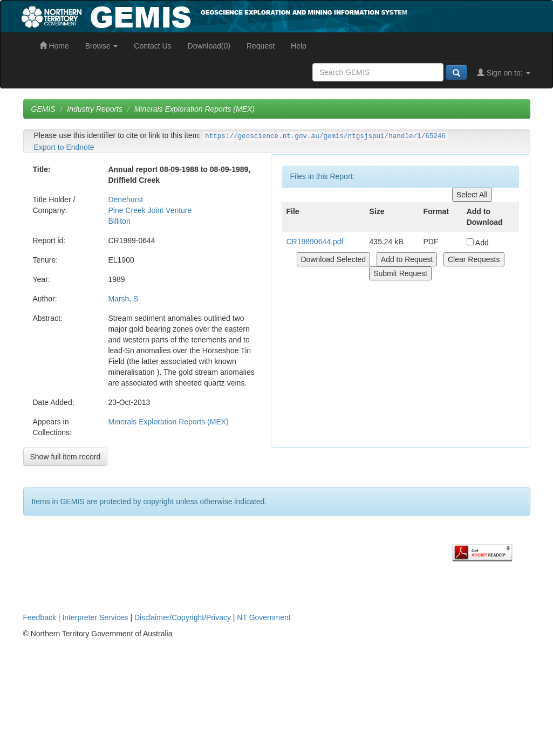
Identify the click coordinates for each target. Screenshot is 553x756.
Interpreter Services (95, 617)
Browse (102, 46)
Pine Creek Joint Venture (150, 210)
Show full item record (66, 457)
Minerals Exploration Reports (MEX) (194, 109)
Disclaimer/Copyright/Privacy (183, 617)
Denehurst (125, 200)
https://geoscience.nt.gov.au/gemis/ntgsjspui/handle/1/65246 (325, 136)
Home (54, 46)
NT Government (264, 617)
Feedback (40, 617)
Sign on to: (504, 73)
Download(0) (209, 46)
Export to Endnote (64, 147)
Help (299, 46)
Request (261, 46)
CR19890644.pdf (315, 242)
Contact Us (152, 46)
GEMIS (43, 109)
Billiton (119, 221)
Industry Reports (95, 109)
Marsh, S (123, 299)
